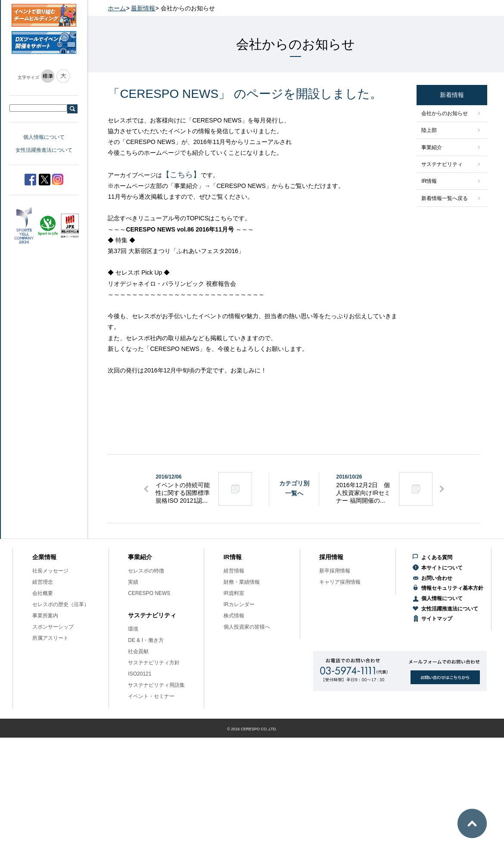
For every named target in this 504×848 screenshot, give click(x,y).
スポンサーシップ (53, 627)
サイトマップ (437, 619)
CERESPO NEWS (149, 593)
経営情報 (234, 571)
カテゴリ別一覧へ (294, 488)
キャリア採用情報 (340, 582)
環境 (133, 629)
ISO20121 (140, 674)
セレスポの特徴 (146, 571)
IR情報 (429, 181)
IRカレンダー (239, 604)
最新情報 (143, 8)
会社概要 (43, 593)
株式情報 (234, 616)
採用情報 (331, 557)
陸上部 (429, 130)
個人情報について (44, 137)
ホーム (117, 8)
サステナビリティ (442, 164)
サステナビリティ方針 (154, 663)
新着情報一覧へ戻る (445, 198)
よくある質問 (437, 557)
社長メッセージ (50, 571)
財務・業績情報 (242, 582)
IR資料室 (234, 593)
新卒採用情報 (335, 571)
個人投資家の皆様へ (247, 627)
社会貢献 (138, 651)
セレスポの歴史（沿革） (61, 604)
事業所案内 (45, 616)
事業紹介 (432, 147)
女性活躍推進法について (44, 150)
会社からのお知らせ (445, 113)
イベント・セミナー (151, 696)
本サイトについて (442, 568)
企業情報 (44, 557)
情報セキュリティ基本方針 (452, 588)
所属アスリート (50, 638)
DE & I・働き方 (146, 640)
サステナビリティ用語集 (156, 685)
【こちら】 (181, 175)
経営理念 (43, 582)
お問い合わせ (437, 578)
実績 (133, 582)
